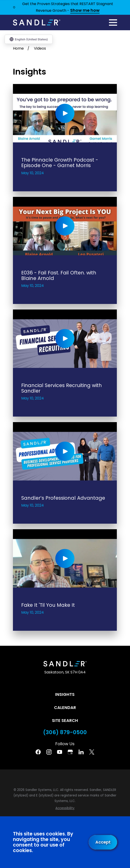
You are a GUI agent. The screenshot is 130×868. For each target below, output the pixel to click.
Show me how (85, 11)
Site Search (65, 720)
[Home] (37, 22)
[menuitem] (65, 808)
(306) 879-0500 (65, 732)
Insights (65, 694)
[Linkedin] (81, 752)
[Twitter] (92, 752)
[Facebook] (38, 752)
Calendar (65, 707)
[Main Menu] (113, 23)
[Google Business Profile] (70, 752)
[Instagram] (49, 752)
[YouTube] (60, 752)
